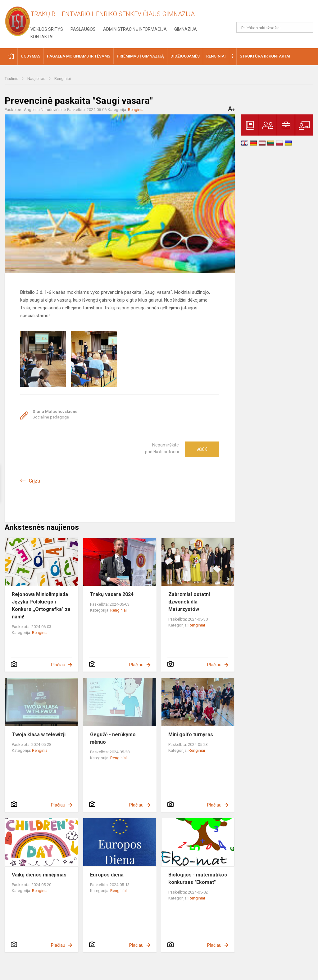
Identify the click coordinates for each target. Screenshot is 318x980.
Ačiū (202, 449)
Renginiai (63, 79)
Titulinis (12, 79)
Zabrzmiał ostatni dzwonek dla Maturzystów (189, 602)
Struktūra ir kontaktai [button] (265, 56)
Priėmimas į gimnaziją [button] (140, 56)
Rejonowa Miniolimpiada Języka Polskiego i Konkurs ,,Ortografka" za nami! (41, 606)
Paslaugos (83, 29)
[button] (271, 13)
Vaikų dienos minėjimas (39, 875)
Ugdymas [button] (31, 56)
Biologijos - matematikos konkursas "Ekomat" (198, 878)
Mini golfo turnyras (191, 735)
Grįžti (34, 481)
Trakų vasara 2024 (112, 594)
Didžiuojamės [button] (185, 56)
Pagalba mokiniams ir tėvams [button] (79, 56)
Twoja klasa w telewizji (39, 735)
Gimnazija (186, 29)
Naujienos (37, 79)
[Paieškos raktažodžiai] (275, 27)
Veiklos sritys (47, 29)
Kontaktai (42, 37)
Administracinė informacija (135, 29)
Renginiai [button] (216, 56)
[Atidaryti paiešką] (307, 27)
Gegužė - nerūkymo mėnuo (113, 738)
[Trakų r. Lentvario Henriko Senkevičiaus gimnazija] (18, 21)
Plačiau (58, 665)
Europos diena (107, 875)
